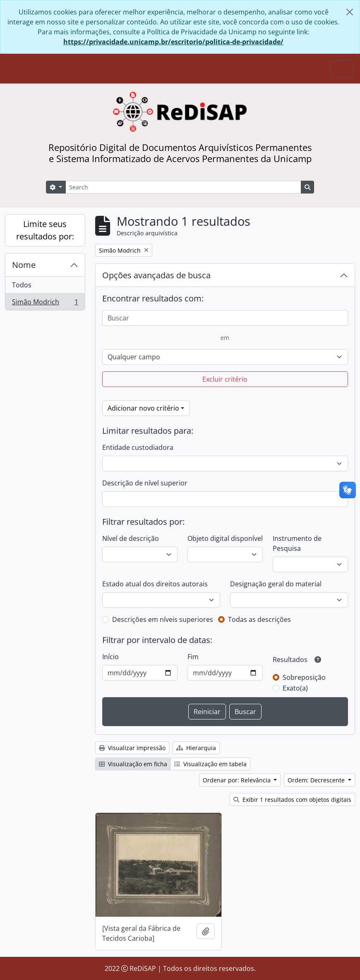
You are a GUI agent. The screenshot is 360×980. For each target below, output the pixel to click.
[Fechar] (350, 12)
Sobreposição (304, 677)
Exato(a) (295, 688)
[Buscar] (225, 318)
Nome (24, 265)
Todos (22, 285)
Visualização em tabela (210, 764)
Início (110, 657)
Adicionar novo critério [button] (143, 408)
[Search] (183, 187)
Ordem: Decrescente (317, 780)
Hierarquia (196, 748)
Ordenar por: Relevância (238, 780)
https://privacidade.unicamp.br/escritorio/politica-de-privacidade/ (173, 42)
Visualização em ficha (133, 764)
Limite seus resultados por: (45, 230)
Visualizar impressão (132, 748)
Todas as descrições (259, 619)
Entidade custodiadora (138, 447)
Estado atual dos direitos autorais (155, 584)
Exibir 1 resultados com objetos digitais (292, 800)
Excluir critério (225, 379)
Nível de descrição (131, 538)
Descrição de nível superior (145, 483)
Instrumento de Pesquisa (297, 543)
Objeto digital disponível (225, 538)
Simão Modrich (45, 304)
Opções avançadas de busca (156, 275)
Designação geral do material (276, 584)
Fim (193, 657)
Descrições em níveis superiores (163, 619)
